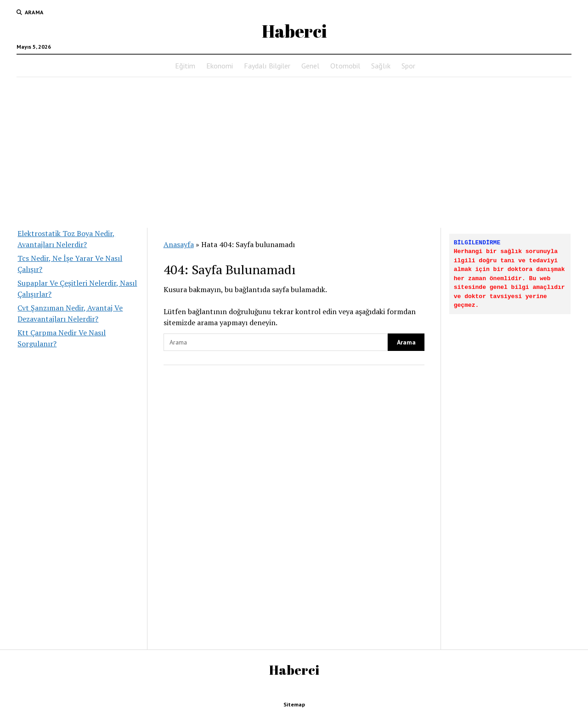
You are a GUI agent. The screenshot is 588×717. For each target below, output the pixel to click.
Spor (408, 66)
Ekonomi (220, 66)
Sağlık (381, 66)
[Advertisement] (294, 150)
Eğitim (185, 66)
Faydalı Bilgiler (267, 66)
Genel (310, 66)
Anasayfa (179, 244)
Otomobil (345, 66)
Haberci (294, 31)
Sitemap (294, 704)
